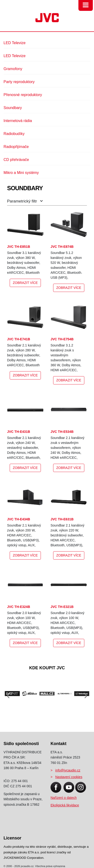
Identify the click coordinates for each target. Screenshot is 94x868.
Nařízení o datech (64, 798)
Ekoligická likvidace (65, 805)
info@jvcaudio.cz (68, 770)
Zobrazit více (25, 283)
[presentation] (8, 693)
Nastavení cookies (69, 777)
